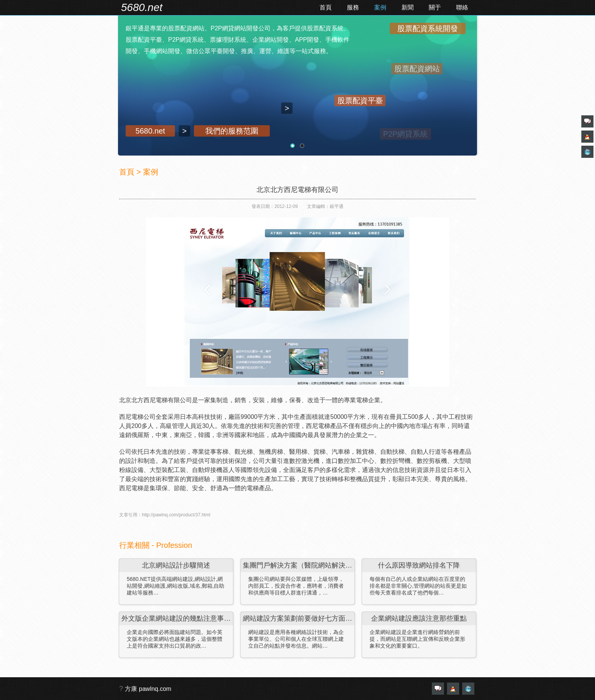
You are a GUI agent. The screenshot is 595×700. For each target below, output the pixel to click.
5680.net (142, 7)
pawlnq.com (155, 689)
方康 (131, 689)
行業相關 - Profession (156, 545)
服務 (353, 7)
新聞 (408, 7)
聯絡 (462, 7)
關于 (435, 7)
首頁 (326, 7)
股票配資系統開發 (428, 28)
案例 (380, 7)
